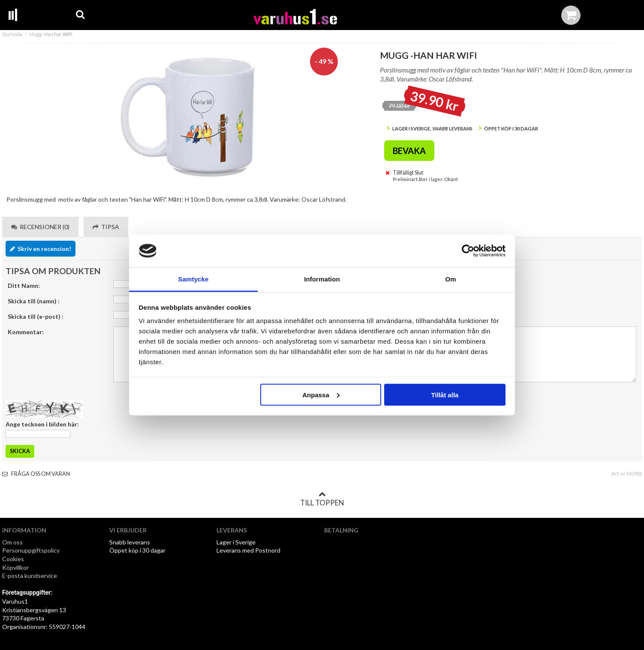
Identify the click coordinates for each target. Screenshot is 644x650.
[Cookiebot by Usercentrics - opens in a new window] (468, 251)
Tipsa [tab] (106, 227)
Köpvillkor (15, 567)
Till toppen (322, 499)
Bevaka (409, 151)
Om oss (12, 542)
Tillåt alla (445, 395)
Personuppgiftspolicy (31, 550)
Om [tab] (450, 279)
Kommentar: (26, 332)
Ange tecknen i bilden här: (42, 424)
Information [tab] (322, 279)
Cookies (13, 559)
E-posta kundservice (30, 576)
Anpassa (321, 395)
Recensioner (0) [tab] (40, 227)
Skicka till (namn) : (34, 301)
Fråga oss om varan (36, 474)
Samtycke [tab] (194, 279)
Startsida (12, 34)
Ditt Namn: (24, 286)
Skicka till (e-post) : (36, 316)
